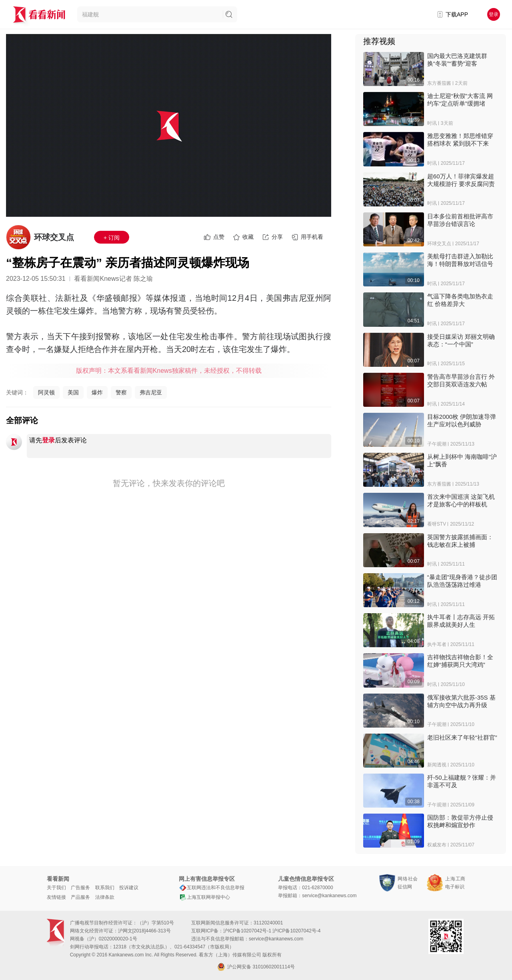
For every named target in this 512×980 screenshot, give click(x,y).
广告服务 (80, 888)
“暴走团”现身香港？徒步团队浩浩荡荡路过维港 (462, 581)
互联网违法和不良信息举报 (212, 888)
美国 (73, 392)
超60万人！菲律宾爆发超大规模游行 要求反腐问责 (461, 180)
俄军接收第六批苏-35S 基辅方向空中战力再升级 (461, 701)
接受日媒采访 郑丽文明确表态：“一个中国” (461, 340)
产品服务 (80, 897)
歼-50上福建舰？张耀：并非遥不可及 (462, 781)
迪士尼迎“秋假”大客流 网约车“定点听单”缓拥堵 (460, 100)
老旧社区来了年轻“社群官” (462, 737)
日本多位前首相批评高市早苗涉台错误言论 (460, 220)
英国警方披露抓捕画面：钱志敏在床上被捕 (460, 541)
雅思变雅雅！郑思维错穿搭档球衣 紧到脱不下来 (460, 140)
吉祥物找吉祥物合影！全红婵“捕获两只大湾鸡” (460, 661)
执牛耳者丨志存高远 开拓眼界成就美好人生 (461, 621)
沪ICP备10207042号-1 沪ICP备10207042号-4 (272, 931)
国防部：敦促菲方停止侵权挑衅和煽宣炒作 (460, 821)
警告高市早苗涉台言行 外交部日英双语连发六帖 (461, 380)
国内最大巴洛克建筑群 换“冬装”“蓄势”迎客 (457, 60)
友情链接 (56, 897)
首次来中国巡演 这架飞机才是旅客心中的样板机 (461, 500)
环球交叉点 (54, 237)
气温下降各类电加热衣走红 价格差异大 (460, 300)
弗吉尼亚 (151, 392)
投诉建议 (129, 888)
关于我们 (56, 888)
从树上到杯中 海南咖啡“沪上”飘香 (462, 460)
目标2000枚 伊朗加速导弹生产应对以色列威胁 (462, 420)
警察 (121, 392)
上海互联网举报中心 (204, 897)
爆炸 (97, 392)
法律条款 (105, 897)
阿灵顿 (46, 392)
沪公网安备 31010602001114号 (256, 967)
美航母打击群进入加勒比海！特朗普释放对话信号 (460, 260)
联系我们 (105, 888)
